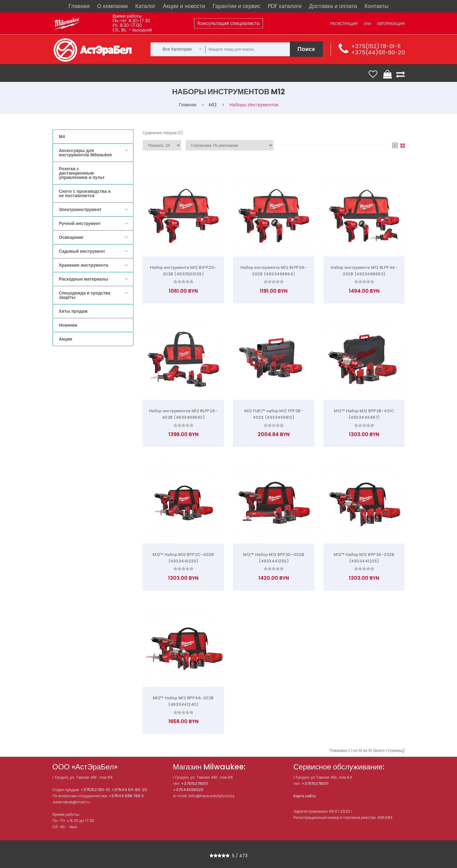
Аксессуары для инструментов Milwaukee (86, 153)
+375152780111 (195, 783)
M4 (62, 137)
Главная (79, 6)
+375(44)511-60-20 (378, 52)
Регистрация (344, 24)
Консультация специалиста (228, 23)
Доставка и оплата (333, 6)
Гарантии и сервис (237, 6)
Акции (66, 339)
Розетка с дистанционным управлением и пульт (82, 173)
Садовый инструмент (82, 251)
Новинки (68, 325)
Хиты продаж (73, 311)
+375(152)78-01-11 (376, 46)
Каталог (145, 6)
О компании (112, 6)
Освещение (71, 237)
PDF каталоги (285, 6)
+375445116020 (188, 790)
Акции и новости (184, 6)
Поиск (306, 49)
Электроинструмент (80, 210)
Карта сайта (305, 796)
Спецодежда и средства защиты (85, 295)
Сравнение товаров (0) (163, 133)
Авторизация (391, 24)
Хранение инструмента (84, 265)
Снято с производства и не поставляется (85, 193)
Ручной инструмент (80, 223)
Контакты (376, 6)
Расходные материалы (84, 279)
